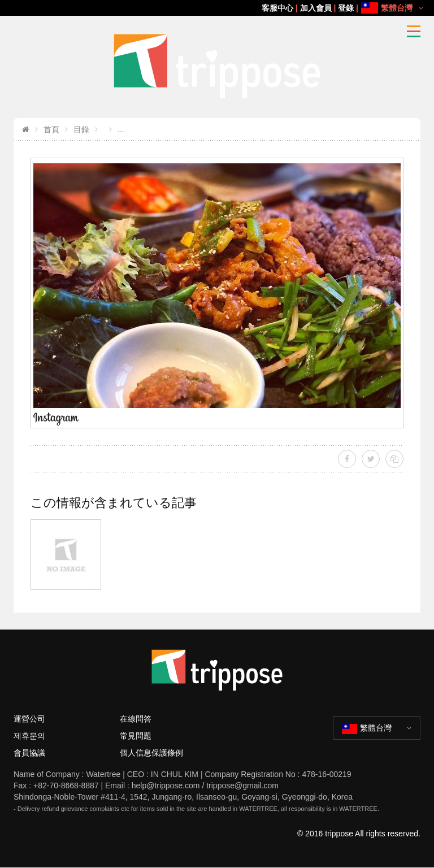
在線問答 (136, 719)
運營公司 (29, 719)
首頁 (51, 129)
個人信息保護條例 (151, 753)
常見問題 (136, 736)
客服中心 (277, 8)
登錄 (346, 8)
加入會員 (316, 8)
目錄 (81, 129)
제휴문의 (29, 736)
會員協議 (29, 753)
